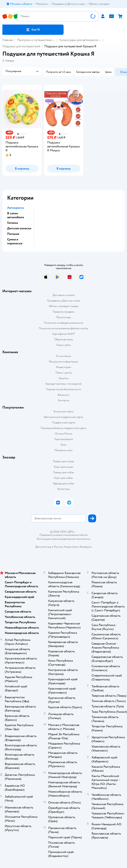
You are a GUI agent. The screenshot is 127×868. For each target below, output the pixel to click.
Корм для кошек (64, 467)
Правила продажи (64, 312)
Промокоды (64, 317)
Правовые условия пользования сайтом (64, 535)
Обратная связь (64, 339)
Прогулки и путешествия (34, 40)
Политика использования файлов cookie (64, 328)
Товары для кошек (64, 461)
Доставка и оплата (64, 295)
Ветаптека (64, 489)
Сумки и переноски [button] (15, 241)
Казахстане (71, 547)
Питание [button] (13, 234)
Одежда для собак (64, 483)
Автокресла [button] (15, 208)
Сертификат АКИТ (64, 334)
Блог (64, 445)
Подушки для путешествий (21, 46)
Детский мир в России (49, 547)
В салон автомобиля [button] (16, 215)
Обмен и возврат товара (64, 306)
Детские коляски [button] (19, 228)
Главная (8, 40)
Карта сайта (64, 345)
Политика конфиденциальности (64, 323)
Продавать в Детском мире (64, 301)
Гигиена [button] (12, 223)
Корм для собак (64, 478)
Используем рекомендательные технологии (64, 539)
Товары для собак (64, 472)
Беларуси (86, 547)
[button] (33, 30)
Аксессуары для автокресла (79, 40)
